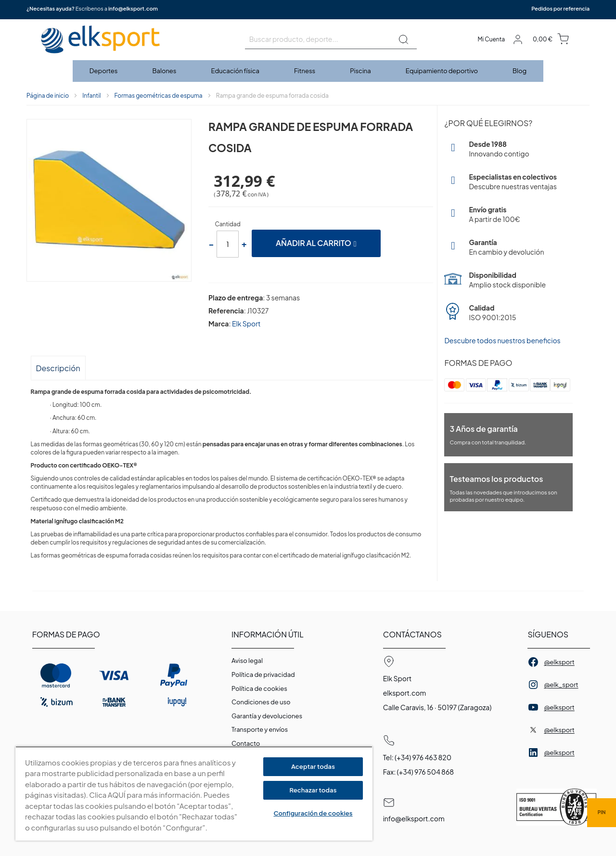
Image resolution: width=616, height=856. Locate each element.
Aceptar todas (313, 766)
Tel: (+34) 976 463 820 (417, 757)
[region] (194, 794)
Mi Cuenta (491, 39)
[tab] (58, 368)
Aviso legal (247, 661)
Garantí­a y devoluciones (267, 716)
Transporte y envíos (260, 729)
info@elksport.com (133, 8)
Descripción (58, 368)
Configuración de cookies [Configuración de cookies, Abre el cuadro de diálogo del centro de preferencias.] (313, 813)
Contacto (246, 743)
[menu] (308, 71)
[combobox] (331, 39)
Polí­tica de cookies (259, 688)
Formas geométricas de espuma (159, 96)
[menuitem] (104, 71)
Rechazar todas (313, 790)
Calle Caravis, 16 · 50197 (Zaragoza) (437, 707)
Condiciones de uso (261, 702)
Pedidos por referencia (560, 8)
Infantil (91, 96)
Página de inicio (48, 96)
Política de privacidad (263, 674)
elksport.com (405, 693)
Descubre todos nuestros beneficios (502, 340)
